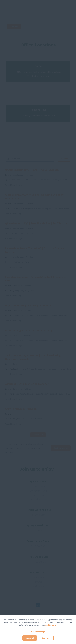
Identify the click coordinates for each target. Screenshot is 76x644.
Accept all (30, 638)
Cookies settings (38, 632)
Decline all (46, 638)
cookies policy (51, 625)
